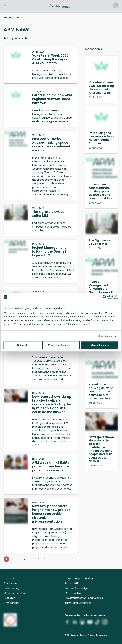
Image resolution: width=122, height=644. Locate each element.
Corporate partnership (79, 578)
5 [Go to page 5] (31, 559)
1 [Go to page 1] (6, 559)
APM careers (11, 603)
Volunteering (11, 588)
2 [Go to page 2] (12, 559)
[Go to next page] (45, 559)
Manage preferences (61, 345)
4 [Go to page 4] (25, 559)
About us (9, 578)
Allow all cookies (100, 345)
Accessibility (72, 583)
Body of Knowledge (76, 588)
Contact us (10, 583)
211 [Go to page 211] (39, 559)
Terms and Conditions (78, 603)
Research (9, 598)
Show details (106, 336)
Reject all (22, 345)
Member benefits (14, 593)
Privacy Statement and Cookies (84, 598)
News (18, 17)
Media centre (73, 593)
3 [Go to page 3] (19, 559)
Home (7, 17)
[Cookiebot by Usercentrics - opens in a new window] (105, 297)
